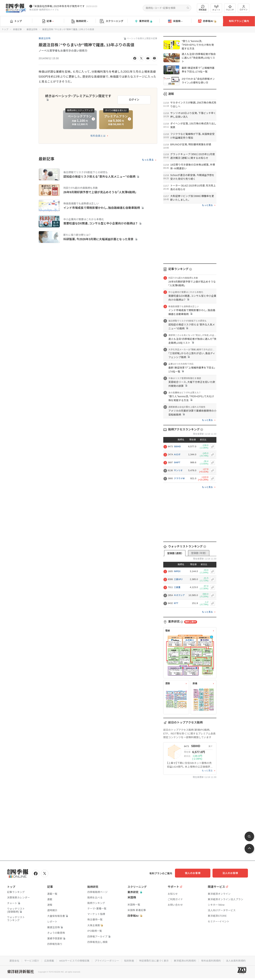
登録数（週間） (175, 553)
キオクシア (179, 595)
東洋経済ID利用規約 (186, 960)
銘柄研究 (80, 21)
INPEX (177, 571)
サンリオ (178, 470)
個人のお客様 (197, 873)
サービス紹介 (29, 960)
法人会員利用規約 (238, 960)
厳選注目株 (32, 29)
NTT (176, 603)
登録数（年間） (199, 553)
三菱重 (177, 587)
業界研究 (143, 21)
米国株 (175, 21)
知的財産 (129, 960)
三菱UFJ (178, 579)
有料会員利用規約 (213, 960)
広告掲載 (47, 960)
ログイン (244, 8)
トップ (16, 21)
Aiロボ (177, 455)
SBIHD (177, 447)
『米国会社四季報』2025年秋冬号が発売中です (59, 6)
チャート (216, 8)
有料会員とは (98, 135)
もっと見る (148, 159)
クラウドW (179, 478)
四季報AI (207, 21)
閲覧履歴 (203, 8)
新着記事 (17, 29)
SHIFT (177, 463)
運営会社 (12, 960)
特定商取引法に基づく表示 (155, 960)
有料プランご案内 (239, 21)
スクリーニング (112, 21)
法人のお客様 (232, 873)
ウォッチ (230, 8)
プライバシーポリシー (106, 960)
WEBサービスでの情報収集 (73, 960)
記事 (48, 21)
